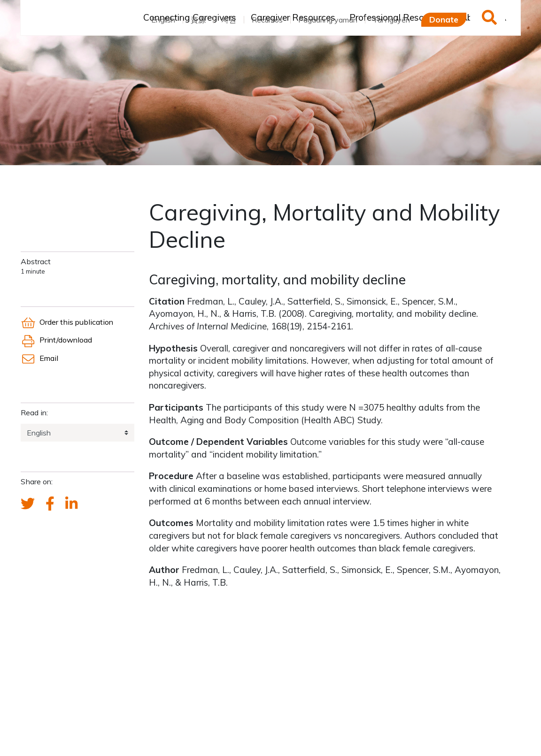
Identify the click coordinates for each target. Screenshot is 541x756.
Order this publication (67, 322)
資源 (198, 20)
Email (39, 358)
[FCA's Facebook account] (50, 504)
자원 (229, 20)
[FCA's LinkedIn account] (71, 504)
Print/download (56, 340)
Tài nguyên (391, 20)
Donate (444, 19)
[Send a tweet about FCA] (28, 504)
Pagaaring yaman (328, 20)
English (163, 20)
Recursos (267, 20)
